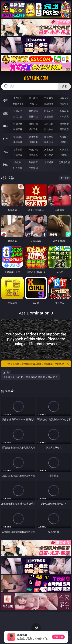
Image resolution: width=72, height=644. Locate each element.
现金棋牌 (49, 104)
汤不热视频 (64, 162)
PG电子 (18, 98)
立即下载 (58, 637)
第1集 (6, 372)
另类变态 (64, 129)
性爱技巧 (64, 155)
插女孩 (18, 162)
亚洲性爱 (18, 124)
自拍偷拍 (33, 111)
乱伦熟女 (49, 129)
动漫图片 (64, 137)
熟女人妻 (18, 116)
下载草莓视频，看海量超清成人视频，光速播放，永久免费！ (38, 364)
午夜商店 (33, 162)
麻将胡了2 (18, 104)
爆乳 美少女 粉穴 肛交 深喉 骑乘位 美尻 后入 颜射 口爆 (30, 377)
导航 (5, 165)
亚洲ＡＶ (18, 111)
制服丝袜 (18, 129)
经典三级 (33, 129)
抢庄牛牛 (64, 104)
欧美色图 (49, 137)
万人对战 (49, 98)
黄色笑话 (49, 155)
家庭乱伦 (33, 149)
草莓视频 (49, 162)
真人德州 (33, 98)
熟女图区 (49, 142)
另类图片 (64, 142)
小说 (5, 152)
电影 (5, 126)
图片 (5, 139)
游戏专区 (64, 98)
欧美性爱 (64, 124)
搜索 (65, 86)
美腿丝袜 (18, 142)
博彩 (5, 100)
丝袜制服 (33, 116)
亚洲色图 (33, 137)
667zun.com (36, 78)
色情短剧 (33, 168)
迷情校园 (18, 155)
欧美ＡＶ (49, 111)
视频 (5, 113)
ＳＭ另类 (64, 116)
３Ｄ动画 (64, 111)
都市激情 (18, 149)
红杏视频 (18, 168)
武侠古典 (64, 149)
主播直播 (49, 116)
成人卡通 (49, 124)
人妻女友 (49, 149)
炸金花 (33, 104)
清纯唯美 (33, 142)
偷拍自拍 (33, 124)
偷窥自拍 (18, 137)
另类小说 (33, 155)
